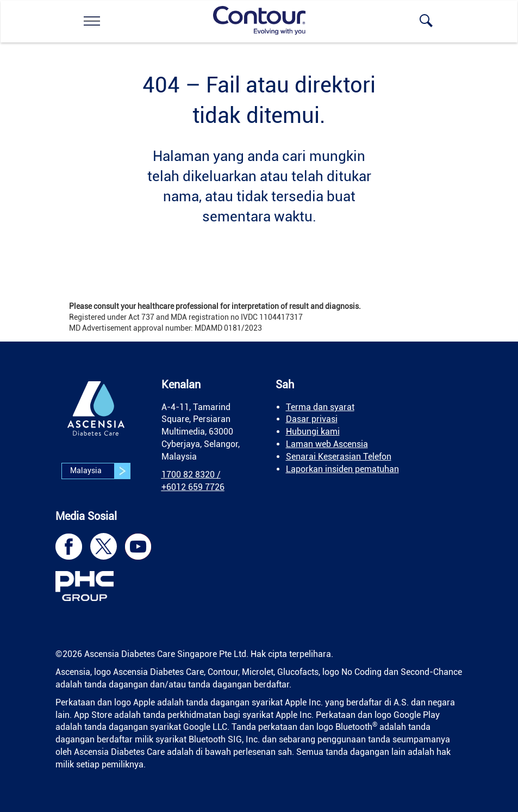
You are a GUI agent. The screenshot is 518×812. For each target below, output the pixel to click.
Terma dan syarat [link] (320, 407)
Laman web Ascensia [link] (327, 444)
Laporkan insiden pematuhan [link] (342, 469)
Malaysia (100, 471)
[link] (92, 21)
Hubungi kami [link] (313, 432)
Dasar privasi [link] (312, 419)
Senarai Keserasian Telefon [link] (339, 457)
